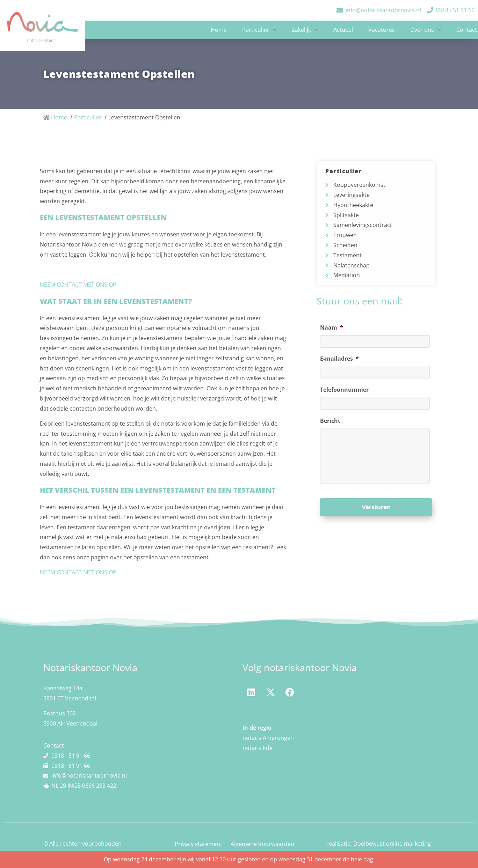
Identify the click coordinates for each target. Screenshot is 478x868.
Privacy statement (198, 844)
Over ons (426, 30)
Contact (467, 30)
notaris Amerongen (268, 738)
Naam (332, 328)
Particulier (259, 30)
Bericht (330, 421)
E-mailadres (339, 359)
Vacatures (382, 30)
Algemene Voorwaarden (262, 844)
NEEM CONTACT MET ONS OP (78, 285)
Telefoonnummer (344, 390)
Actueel (343, 30)
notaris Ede (258, 748)
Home (219, 30)
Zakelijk (305, 30)
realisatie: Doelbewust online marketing (379, 844)
